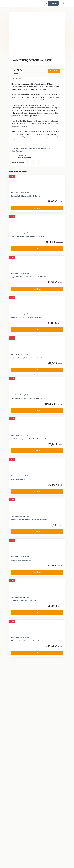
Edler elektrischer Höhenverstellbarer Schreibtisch (29, 641)
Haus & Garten (30, 148)
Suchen (54, 3)
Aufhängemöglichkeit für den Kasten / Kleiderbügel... (30, 519)
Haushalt (40, 148)
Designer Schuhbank (18, 479)
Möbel (48, 148)
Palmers (19, 151)
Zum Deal (54, 71)
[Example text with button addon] (46, 3)
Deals (22, 148)
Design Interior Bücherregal (21, 560)
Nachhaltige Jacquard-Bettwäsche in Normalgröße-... (30, 439)
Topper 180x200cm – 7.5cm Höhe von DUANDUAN (29, 277)
